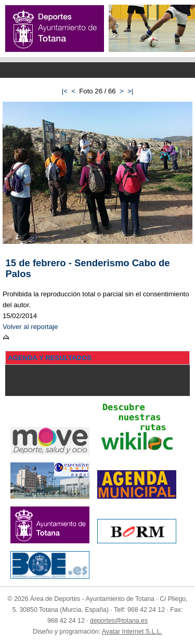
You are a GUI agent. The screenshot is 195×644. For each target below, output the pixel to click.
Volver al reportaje (30, 327)
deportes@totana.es (119, 621)
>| (130, 91)
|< (65, 91)
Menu (97, 70)
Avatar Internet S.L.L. (132, 632)
